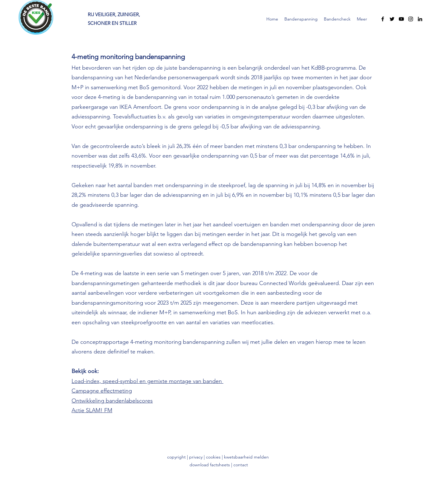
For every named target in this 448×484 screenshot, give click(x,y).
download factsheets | (211, 465)
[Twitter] (392, 19)
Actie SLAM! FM (92, 410)
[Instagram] (411, 19)
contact (241, 465)
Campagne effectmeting (102, 391)
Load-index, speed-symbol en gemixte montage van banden (147, 381)
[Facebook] (383, 19)
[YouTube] (401, 19)
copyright (176, 457)
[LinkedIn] (420, 19)
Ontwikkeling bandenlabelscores (112, 401)
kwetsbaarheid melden (246, 457)
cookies (213, 457)
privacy (196, 457)
